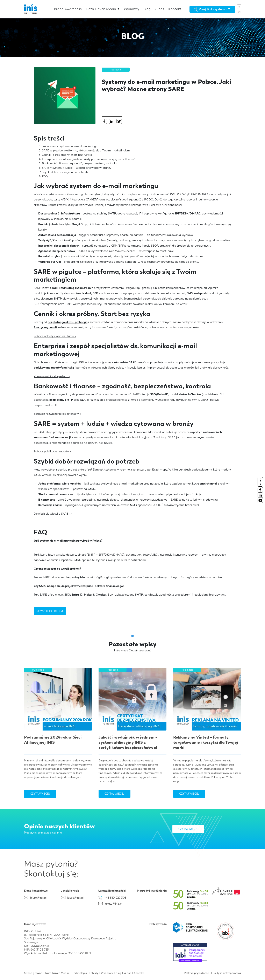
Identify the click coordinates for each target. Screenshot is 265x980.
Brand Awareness (68, 9)
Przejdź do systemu (212, 9)
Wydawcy (132, 9)
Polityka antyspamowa (227, 973)
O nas (159, 9)
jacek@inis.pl (75, 898)
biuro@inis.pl (38, 898)
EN (239, 12)
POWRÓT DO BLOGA (50, 611)
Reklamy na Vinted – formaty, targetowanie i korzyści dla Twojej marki (206, 742)
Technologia (80, 973)
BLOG (260, 482)
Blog (147, 9)
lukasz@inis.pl (113, 904)
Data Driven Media (103, 9)
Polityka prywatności (197, 973)
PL (239, 7)
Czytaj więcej (40, 794)
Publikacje (116, 70)
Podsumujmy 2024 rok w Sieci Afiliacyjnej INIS (53, 740)
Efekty (94, 973)
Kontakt (175, 9)
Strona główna (33, 973)
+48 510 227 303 (115, 898)
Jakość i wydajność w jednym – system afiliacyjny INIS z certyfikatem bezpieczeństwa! (128, 742)
